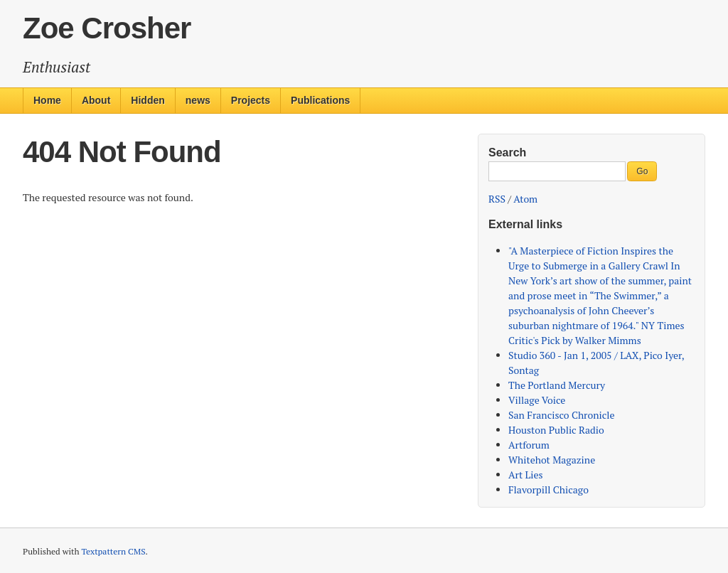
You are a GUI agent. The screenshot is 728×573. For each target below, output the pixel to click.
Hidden (148, 100)
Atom (525, 199)
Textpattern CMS (113, 551)
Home (47, 100)
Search (507, 152)
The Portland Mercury (557, 385)
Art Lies (526, 475)
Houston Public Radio (556, 430)
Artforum (529, 445)
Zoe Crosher (107, 28)
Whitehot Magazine (552, 460)
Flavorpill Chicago (548, 489)
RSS (497, 199)
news (198, 100)
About (96, 100)
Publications (320, 100)
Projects (251, 100)
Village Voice (537, 400)
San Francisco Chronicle (562, 415)
